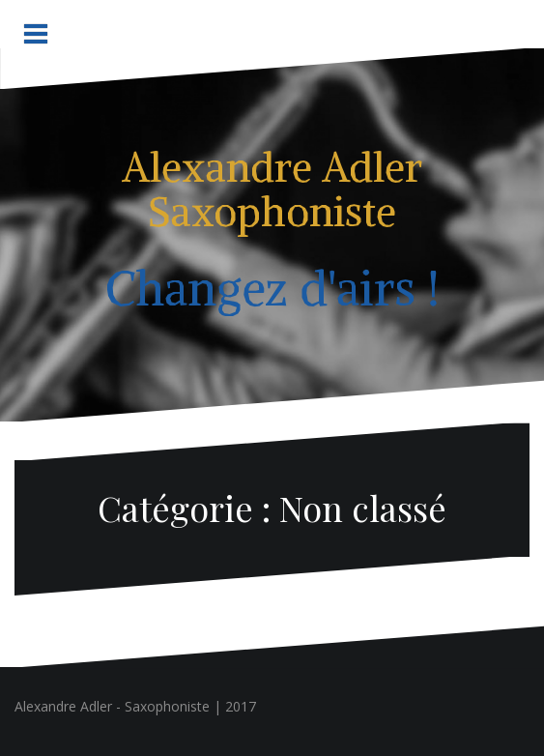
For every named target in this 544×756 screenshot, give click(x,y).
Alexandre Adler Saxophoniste (272, 189)
